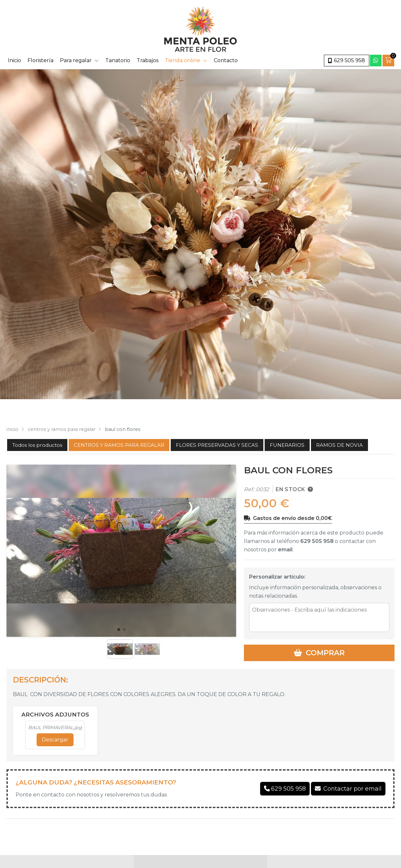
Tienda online (183, 60)
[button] (119, 630)
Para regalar (76, 60)
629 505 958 (317, 541)
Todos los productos (37, 445)
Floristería (40, 60)
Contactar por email (352, 789)
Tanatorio (118, 60)
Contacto (226, 60)
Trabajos (148, 60)
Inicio (14, 60)
